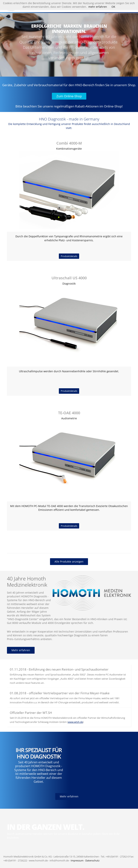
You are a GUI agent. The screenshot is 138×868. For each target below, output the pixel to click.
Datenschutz (92, 860)
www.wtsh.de (75, 722)
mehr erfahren (98, 7)
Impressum (77, 860)
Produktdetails (69, 256)
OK (113, 7)
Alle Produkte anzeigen (69, 562)
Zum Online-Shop (69, 96)
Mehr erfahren (21, 650)
